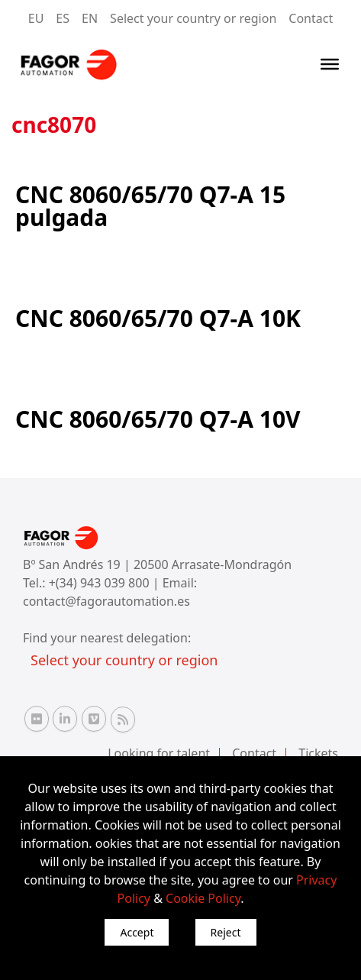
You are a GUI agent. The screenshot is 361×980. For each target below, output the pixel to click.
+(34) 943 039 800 (101, 583)
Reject (226, 932)
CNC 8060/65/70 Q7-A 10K (158, 318)
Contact (311, 18)
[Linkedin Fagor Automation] (65, 719)
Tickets (318, 753)
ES (63, 18)
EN (90, 18)
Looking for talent (159, 753)
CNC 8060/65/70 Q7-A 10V (158, 419)
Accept (137, 932)
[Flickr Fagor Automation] (37, 719)
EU (36, 18)
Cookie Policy (203, 898)
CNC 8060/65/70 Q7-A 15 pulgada (150, 206)
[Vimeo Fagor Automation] (94, 719)
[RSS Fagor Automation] (123, 720)
